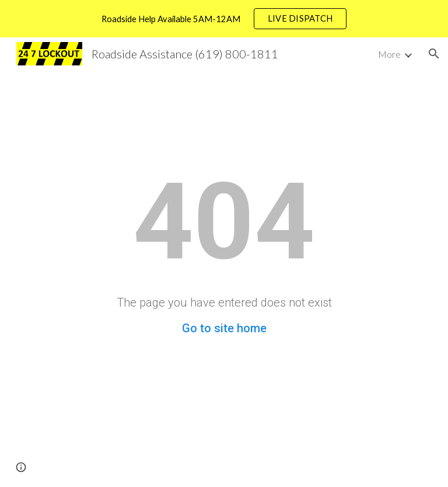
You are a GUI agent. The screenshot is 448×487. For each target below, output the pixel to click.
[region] (224, 19)
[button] (434, 54)
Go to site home (224, 328)
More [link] (389, 54)
